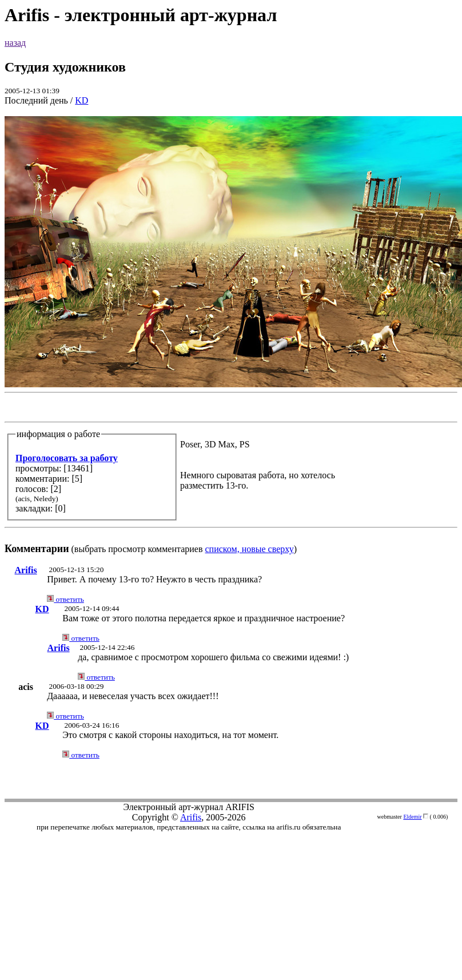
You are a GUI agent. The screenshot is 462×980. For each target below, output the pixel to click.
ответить (65, 599)
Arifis (26, 570)
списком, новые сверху (250, 549)
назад (15, 43)
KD (81, 100)
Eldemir (412, 817)
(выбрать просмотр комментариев (231, 335)
